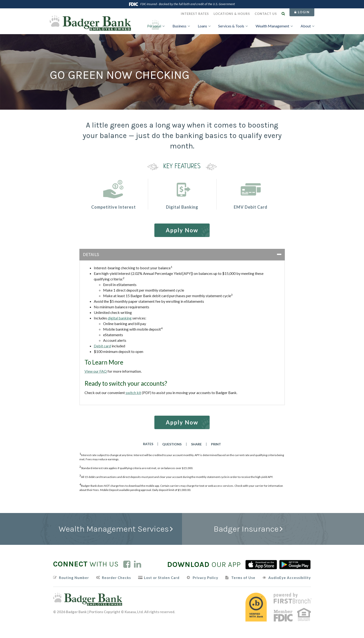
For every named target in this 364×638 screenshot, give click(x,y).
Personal (154, 26)
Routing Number (74, 578)
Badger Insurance (246, 529)
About (306, 26)
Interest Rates (195, 14)
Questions (172, 444)
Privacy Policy (205, 578)
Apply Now (182, 230)
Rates (148, 444)
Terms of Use (243, 578)
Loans (202, 26)
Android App (295, 565)
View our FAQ (96, 371)
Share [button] (197, 444)
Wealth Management (272, 26)
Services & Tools (231, 26)
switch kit (133, 393)
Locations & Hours (232, 14)
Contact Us (266, 14)
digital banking (120, 318)
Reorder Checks (116, 578)
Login (302, 12)
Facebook (127, 564)
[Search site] (283, 13)
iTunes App (261, 565)
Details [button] (91, 255)
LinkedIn (138, 564)
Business (179, 26)
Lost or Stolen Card (162, 578)
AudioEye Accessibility (290, 578)
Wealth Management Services (114, 529)
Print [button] (216, 444)
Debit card (102, 346)
